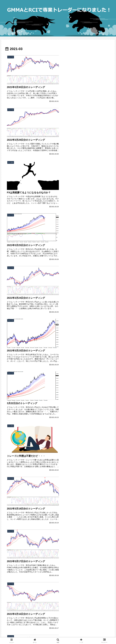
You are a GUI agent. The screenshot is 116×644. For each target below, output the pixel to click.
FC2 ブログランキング (13, 605)
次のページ (58, 575)
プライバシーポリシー (13, 615)
